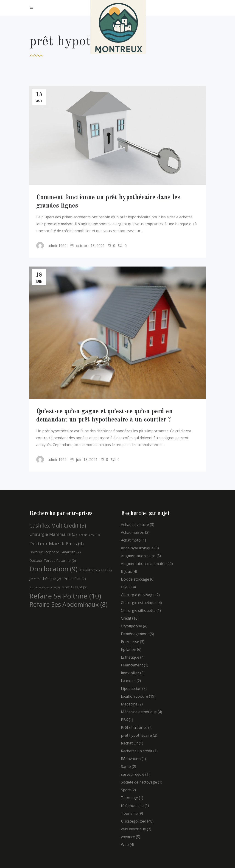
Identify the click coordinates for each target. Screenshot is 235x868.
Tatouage (129, 798)
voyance (128, 837)
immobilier (130, 673)
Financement (132, 665)
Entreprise (130, 642)
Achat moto (131, 540)
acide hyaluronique (137, 548)
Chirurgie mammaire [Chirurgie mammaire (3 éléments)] (53, 534)
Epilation (129, 649)
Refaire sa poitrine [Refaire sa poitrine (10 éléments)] (65, 596)
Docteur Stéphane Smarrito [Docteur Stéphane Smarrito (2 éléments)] (55, 552)
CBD (125, 587)
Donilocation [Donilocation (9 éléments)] (53, 569)
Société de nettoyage (139, 782)
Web (125, 845)
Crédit (126, 618)
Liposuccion (131, 688)
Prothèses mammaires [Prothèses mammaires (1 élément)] (45, 587)
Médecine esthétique (139, 712)
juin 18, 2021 (84, 460)
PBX (124, 720)
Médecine (129, 704)
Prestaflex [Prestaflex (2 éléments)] (75, 579)
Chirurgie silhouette (138, 610)
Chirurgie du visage (138, 595)
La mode (128, 681)
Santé (126, 767)
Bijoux (126, 571)
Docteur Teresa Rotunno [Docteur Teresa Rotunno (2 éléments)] (53, 560)
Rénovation (131, 759)
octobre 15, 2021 (87, 246)
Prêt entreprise (134, 728)
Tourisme (129, 813)
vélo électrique (133, 829)
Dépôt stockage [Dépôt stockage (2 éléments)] (96, 570)
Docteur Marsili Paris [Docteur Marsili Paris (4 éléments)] (57, 543)
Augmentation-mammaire (143, 564)
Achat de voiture (135, 525)
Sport (126, 790)
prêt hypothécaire (136, 735)
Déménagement (135, 634)
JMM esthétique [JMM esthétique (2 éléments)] (45, 579)
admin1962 (51, 246)
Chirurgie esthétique (139, 603)
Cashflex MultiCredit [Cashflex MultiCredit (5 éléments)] (58, 526)
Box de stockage (135, 579)
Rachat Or (129, 743)
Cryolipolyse (131, 626)
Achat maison (133, 532)
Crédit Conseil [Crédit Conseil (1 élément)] (89, 535)
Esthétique (130, 657)
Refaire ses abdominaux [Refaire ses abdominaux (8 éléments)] (68, 604)
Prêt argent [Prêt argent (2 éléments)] (75, 587)
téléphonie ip (132, 806)
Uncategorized (134, 821)
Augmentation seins (138, 556)
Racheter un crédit (137, 751)
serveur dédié (133, 774)
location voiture (134, 696)
